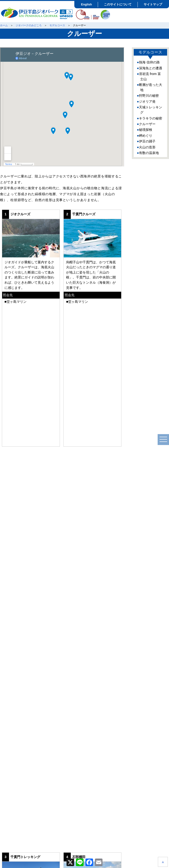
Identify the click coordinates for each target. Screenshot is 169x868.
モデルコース (57, 25)
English (86, 4)
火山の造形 (147, 147)
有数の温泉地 (149, 153)
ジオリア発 (147, 101)
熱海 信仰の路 (149, 62)
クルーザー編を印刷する (62, 707)
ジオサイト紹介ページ (31, 417)
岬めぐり (146, 136)
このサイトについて (118, 4)
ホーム (4, 25)
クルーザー (147, 124)
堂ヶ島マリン (17, 302)
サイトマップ (153, 4)
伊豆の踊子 (147, 141)
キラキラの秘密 (151, 118)
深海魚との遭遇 (151, 68)
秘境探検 (146, 130)
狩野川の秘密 (149, 96)
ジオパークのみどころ (29, 25)
